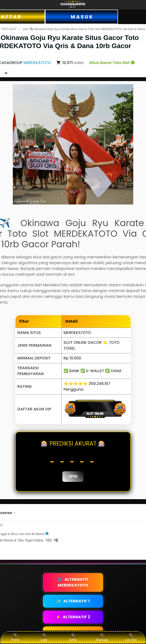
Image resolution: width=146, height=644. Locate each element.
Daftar (73, 637)
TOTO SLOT (9, 29)
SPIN (73, 476)
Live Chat (131, 637)
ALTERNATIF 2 (73, 617)
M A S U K (82, 17)
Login (44, 637)
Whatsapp (102, 637)
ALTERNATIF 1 (73, 601)
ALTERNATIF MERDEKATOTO (73, 582)
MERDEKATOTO (37, 63)
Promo (15, 637)
